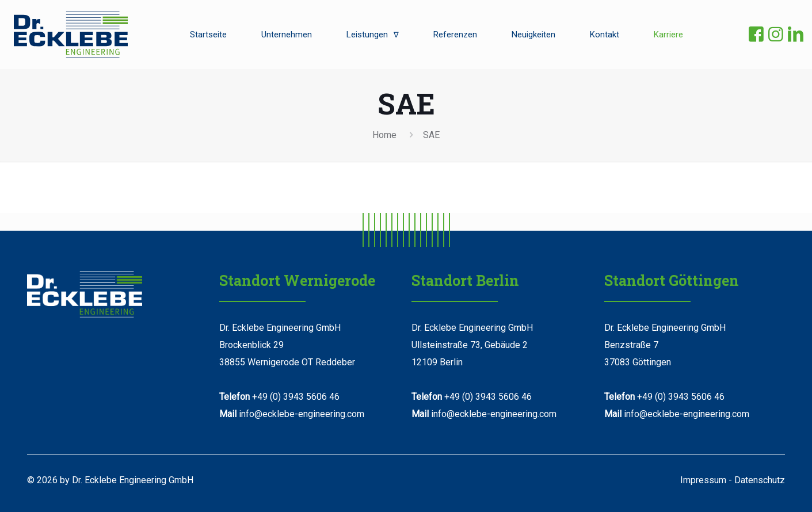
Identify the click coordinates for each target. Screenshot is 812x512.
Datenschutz (760, 480)
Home (384, 135)
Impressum (703, 480)
